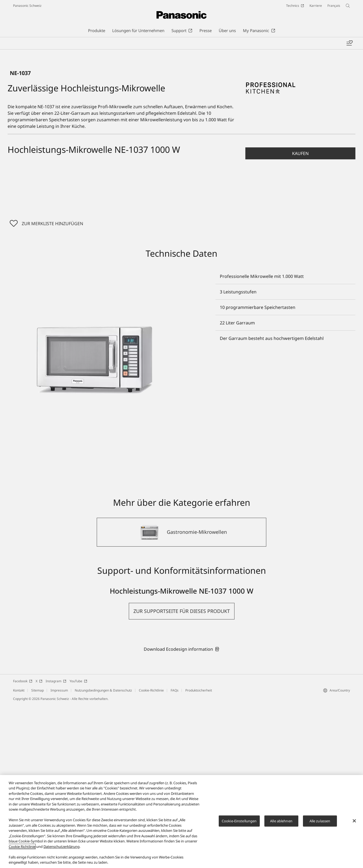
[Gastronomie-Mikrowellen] (181, 695)
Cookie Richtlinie (22, 847)
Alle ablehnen (281, 821)
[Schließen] (354, 821)
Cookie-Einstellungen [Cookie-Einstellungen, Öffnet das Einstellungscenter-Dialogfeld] (239, 821)
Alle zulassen (320, 821)
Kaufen (300, 316)
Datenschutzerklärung (62, 847)
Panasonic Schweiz (27, 6)
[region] (181, 821)
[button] (300, 316)
